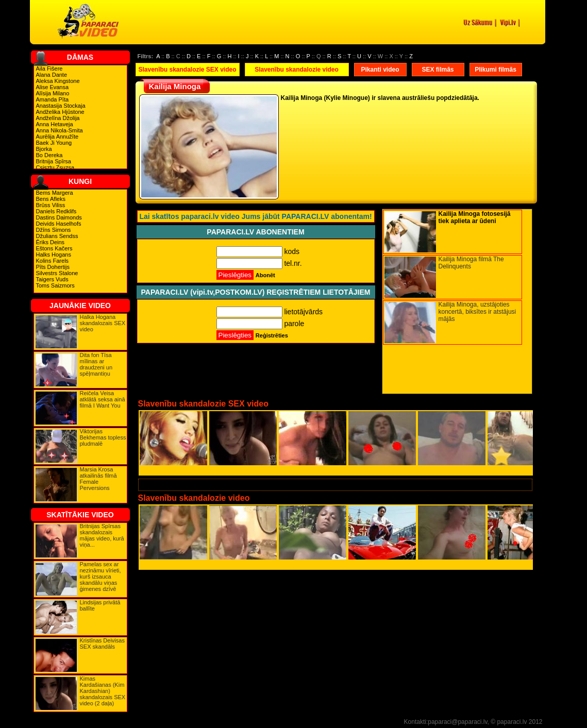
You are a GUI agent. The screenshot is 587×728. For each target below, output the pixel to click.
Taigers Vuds (52, 279)
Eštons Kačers (54, 248)
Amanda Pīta (53, 99)
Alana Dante (52, 75)
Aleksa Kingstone (58, 81)
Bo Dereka (49, 155)
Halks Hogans (54, 255)
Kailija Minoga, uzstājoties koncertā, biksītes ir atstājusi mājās (477, 312)
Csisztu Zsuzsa (55, 167)
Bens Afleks (51, 199)
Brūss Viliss (51, 205)
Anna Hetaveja (55, 124)
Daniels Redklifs (56, 211)
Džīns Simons (54, 230)
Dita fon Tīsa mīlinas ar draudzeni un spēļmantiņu (96, 364)
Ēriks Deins (51, 242)
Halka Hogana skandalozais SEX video (103, 323)
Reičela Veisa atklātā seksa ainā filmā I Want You (103, 399)
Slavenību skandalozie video (297, 70)
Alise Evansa (53, 87)
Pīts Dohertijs (53, 267)
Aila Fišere (49, 69)
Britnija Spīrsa (54, 161)
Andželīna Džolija (58, 118)
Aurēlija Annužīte (57, 137)
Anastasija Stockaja (61, 106)
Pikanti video (380, 70)
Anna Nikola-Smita (60, 130)
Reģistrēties (272, 335)
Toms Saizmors (55, 285)
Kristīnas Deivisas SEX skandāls (102, 644)
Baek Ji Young (54, 143)
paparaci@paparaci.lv (457, 722)
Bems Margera (55, 193)
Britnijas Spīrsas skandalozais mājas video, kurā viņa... (102, 535)
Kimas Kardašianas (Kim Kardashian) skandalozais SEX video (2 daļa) (103, 691)
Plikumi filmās (496, 70)
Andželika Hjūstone (60, 112)
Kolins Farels (53, 261)
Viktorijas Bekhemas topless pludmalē (103, 437)
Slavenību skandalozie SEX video (187, 70)
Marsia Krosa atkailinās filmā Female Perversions (98, 479)
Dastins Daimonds (59, 217)
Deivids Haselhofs (59, 224)
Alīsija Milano (53, 93)
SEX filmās (438, 70)
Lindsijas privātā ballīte (100, 605)
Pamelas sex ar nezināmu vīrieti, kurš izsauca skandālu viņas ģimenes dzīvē (100, 577)
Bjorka (44, 149)
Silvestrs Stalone (57, 273)
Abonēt (265, 275)
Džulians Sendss (57, 236)
